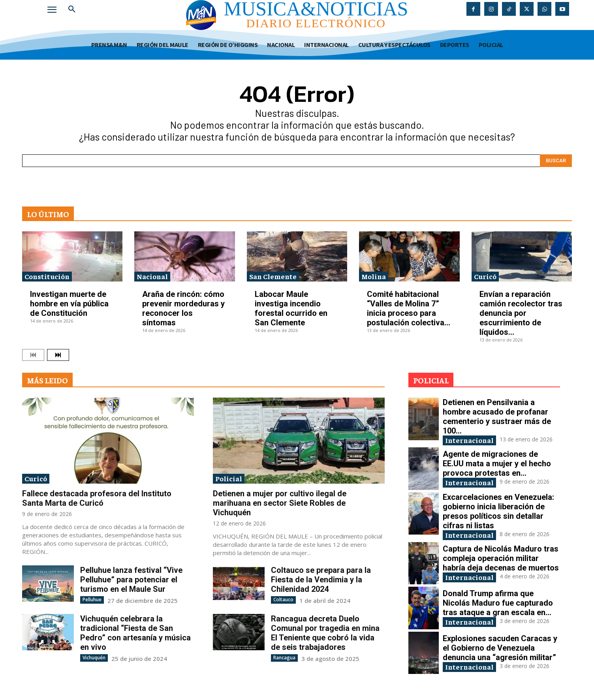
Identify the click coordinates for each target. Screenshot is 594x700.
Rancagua (284, 658)
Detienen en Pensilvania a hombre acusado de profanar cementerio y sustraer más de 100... (497, 417)
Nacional (152, 276)
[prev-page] (33, 355)
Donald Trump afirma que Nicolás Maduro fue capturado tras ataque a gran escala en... (498, 603)
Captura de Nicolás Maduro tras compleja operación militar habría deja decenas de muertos (501, 558)
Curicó (485, 276)
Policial (229, 478)
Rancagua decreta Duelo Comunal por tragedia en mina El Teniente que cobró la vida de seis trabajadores (325, 633)
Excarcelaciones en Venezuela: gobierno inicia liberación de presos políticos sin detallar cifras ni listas (498, 511)
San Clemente (273, 276)
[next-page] (58, 355)
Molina (374, 276)
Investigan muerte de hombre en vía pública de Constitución (69, 304)
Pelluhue (92, 600)
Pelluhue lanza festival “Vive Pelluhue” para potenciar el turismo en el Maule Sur (131, 580)
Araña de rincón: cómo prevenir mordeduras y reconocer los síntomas (183, 308)
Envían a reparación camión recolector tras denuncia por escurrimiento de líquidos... (521, 313)
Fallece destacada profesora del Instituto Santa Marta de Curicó (97, 498)
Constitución (47, 276)
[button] (72, 9)
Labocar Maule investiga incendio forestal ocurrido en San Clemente (291, 308)
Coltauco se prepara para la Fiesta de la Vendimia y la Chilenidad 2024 (321, 580)
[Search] (556, 161)
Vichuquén (94, 658)
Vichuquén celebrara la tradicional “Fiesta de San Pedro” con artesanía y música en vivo (135, 633)
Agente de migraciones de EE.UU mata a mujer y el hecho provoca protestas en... (497, 464)
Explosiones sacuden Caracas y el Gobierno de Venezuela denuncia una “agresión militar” (500, 648)
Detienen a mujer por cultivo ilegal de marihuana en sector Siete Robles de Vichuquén (280, 503)
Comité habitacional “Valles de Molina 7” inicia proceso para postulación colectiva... (409, 308)
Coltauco (283, 600)
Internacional (469, 440)
